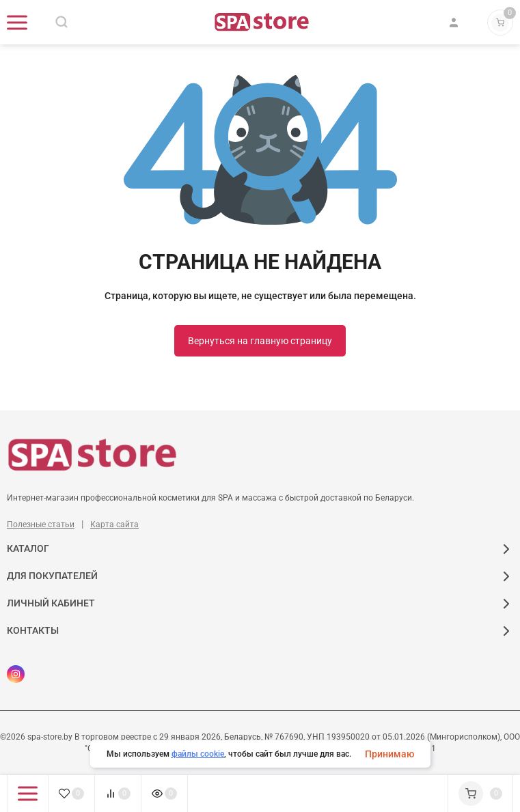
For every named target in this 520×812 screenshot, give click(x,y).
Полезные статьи (41, 524)
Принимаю (389, 754)
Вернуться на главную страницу (260, 341)
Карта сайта (114, 524)
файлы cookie (198, 754)
